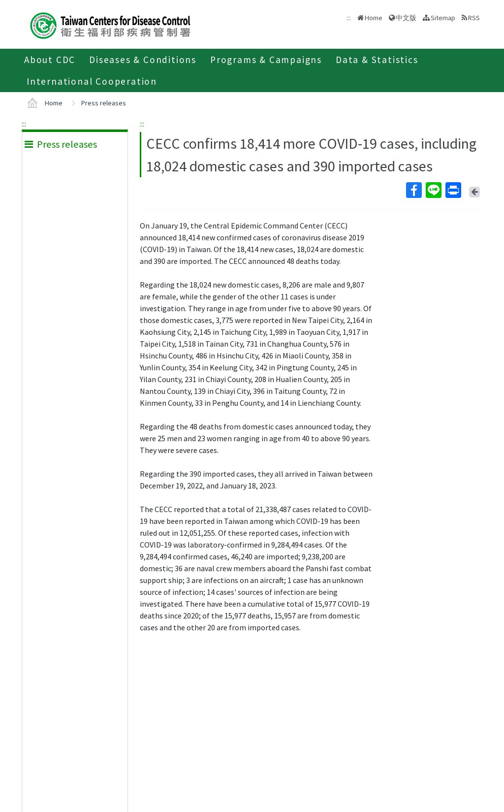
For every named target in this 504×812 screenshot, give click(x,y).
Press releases (104, 103)
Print (453, 190)
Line (433, 190)
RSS (474, 18)
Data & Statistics (377, 60)
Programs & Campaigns (266, 60)
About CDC (50, 60)
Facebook (413, 190)
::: (24, 124)
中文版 (406, 18)
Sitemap (443, 18)
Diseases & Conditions (143, 60)
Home (374, 18)
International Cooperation (92, 81)
